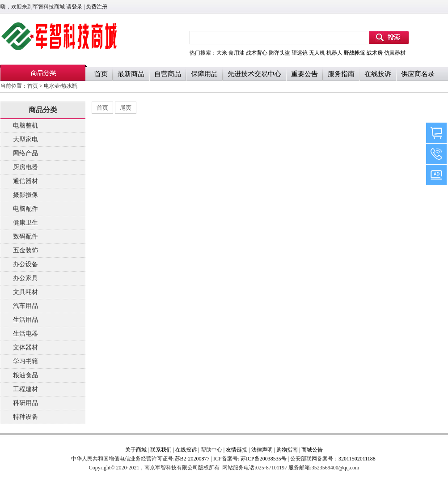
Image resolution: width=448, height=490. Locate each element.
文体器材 (25, 347)
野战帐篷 (355, 53)
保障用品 (204, 74)
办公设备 (25, 264)
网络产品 (25, 153)
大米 (222, 53)
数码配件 (25, 236)
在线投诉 (378, 74)
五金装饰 (25, 250)
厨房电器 (25, 167)
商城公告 (312, 450)
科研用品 (25, 403)
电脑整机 (25, 126)
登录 (77, 7)
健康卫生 (25, 223)
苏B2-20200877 (192, 459)
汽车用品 (25, 306)
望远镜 (300, 53)
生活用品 (25, 320)
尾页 (126, 108)
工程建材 (25, 389)
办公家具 (25, 278)
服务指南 (341, 74)
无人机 (317, 53)
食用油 (237, 53)
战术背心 (257, 53)
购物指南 (287, 450)
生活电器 (25, 334)
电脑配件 (25, 209)
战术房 (375, 53)
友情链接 (237, 450)
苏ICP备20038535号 (263, 459)
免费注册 (97, 7)
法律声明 (262, 450)
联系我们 (161, 450)
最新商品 (131, 74)
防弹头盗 (279, 53)
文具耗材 (25, 292)
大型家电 (25, 139)
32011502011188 (357, 459)
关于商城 (136, 450)
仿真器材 (395, 53)
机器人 (334, 53)
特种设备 (25, 417)
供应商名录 (418, 74)
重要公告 (304, 74)
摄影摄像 (25, 195)
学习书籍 (25, 361)
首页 (101, 74)
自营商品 (168, 74)
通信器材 (25, 181)
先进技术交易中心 (254, 74)
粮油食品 (25, 375)
